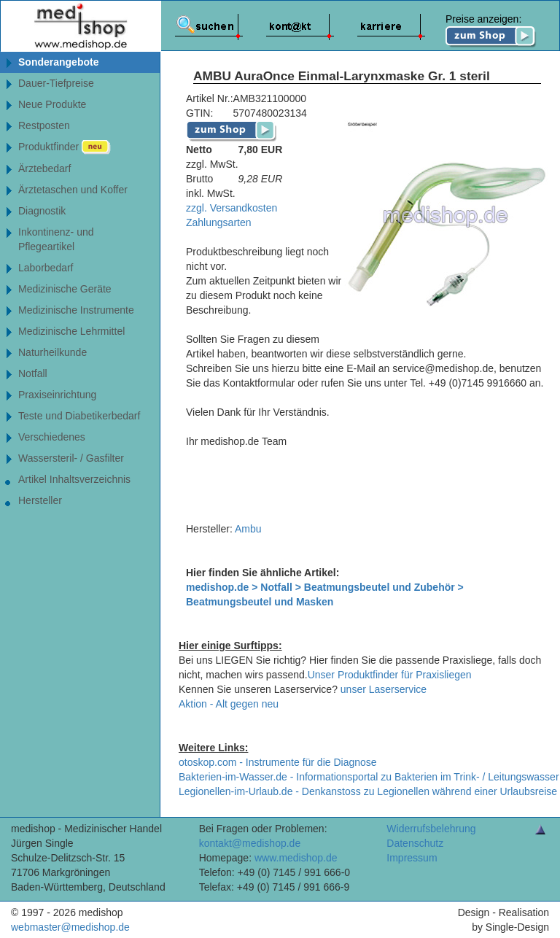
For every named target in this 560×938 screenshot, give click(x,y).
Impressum (412, 858)
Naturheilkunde (52, 352)
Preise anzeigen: (491, 31)
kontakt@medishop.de (250, 843)
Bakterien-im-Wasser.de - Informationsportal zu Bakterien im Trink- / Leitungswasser (369, 777)
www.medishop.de (296, 858)
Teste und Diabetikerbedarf (79, 416)
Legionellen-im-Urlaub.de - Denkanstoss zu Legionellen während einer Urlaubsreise (368, 791)
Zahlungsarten (219, 222)
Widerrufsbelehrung (431, 829)
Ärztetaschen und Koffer (73, 190)
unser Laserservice (384, 689)
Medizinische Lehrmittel (71, 331)
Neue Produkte (52, 104)
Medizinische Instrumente (76, 310)
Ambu (248, 529)
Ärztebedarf (44, 168)
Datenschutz (415, 843)
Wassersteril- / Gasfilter (71, 458)
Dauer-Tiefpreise (56, 83)
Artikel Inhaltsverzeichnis (74, 479)
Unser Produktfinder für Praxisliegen (390, 675)
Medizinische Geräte (65, 289)
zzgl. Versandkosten (232, 208)
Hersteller (40, 500)
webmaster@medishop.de (70, 927)
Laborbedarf (46, 268)
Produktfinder (65, 147)
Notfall (33, 373)
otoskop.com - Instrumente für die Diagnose (278, 762)
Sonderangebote (58, 62)
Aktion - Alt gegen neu (229, 704)
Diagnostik (42, 211)
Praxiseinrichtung (57, 395)
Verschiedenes (52, 437)
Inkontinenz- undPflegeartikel (56, 239)
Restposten (44, 125)
